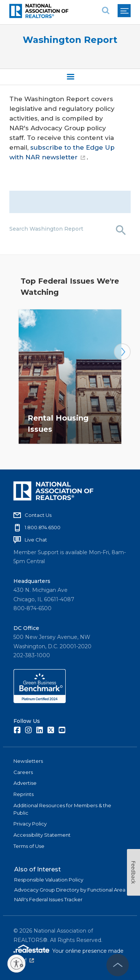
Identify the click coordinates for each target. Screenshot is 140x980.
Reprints (24, 794)
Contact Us (38, 515)
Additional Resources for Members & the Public (62, 809)
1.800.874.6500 (43, 527)
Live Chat (36, 540)
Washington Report (70, 40)
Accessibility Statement (42, 835)
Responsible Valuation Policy (49, 880)
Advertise (25, 783)
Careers (23, 772)
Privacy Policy (30, 824)
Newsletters (28, 761)
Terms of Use (29, 846)
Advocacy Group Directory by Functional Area (70, 890)
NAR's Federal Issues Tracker (48, 899)
